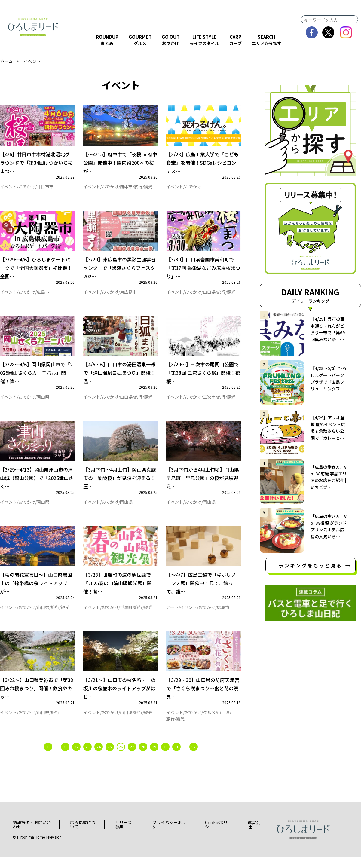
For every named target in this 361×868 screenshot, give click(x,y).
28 (143, 758)
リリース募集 (123, 836)
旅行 (138, 188)
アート (172, 616)
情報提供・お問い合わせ (32, 836)
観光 (148, 188)
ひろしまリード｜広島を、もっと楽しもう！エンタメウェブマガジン (33, 27)
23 (87, 758)
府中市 (126, 188)
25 (110, 758)
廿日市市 (45, 188)
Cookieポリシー (216, 836)
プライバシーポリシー (169, 836)
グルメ (209, 723)
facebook (312, 32)
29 (154, 758)
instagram (346, 32)
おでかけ (27, 188)
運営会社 (254, 836)
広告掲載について (83, 836)
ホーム (6, 61)
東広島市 (128, 295)
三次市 (209, 402)
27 (132, 758)
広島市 (43, 295)
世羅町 (126, 616)
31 (176, 758)
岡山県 (43, 402)
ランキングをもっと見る (310, 565)
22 (76, 758)
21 (65, 758)
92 (194, 758)
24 (99, 758)
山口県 (209, 295)
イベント (32, 61)
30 (165, 758)
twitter (328, 32)
